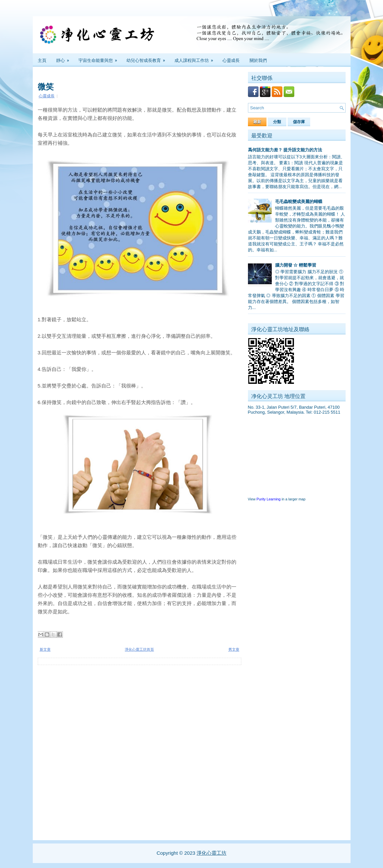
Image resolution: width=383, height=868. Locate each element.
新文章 (45, 649)
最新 (257, 122)
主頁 (42, 60)
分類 (277, 122)
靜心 (65, 58)
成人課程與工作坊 (196, 58)
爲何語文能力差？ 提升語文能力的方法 (285, 150)
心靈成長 (231, 60)
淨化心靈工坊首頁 (139, 649)
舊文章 (234, 649)
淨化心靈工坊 (212, 853)
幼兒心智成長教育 (148, 58)
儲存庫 (299, 122)
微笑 (46, 86)
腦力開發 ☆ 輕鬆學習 (296, 265)
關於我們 (258, 60)
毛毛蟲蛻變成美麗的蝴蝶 (299, 202)
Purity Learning (269, 499)
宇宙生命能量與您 (100, 58)
